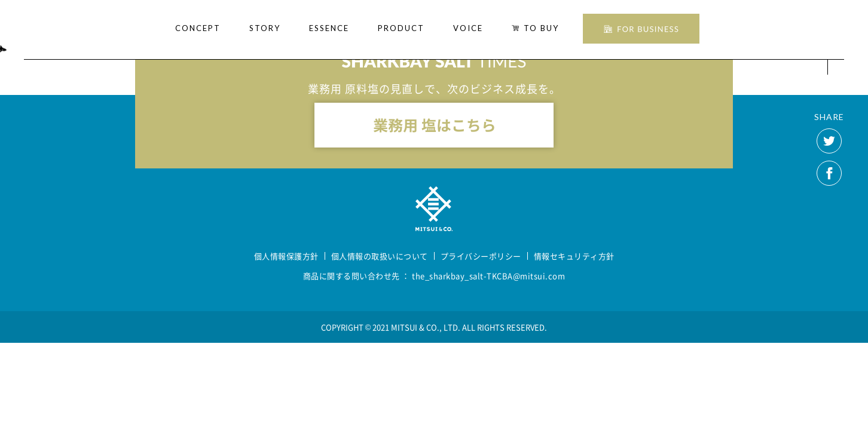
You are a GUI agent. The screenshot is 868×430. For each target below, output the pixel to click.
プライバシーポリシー (481, 256)
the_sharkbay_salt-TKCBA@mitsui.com (488, 276)
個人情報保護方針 (286, 256)
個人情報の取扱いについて (380, 256)
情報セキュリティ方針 (574, 256)
